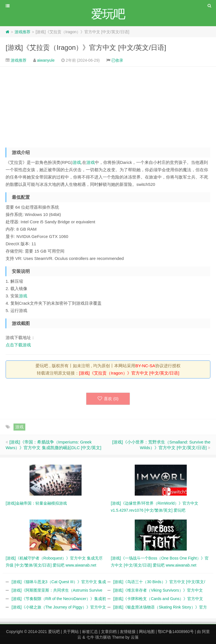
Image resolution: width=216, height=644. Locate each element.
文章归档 (109, 632)
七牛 (90, 637)
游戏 (77, 162)
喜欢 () (108, 399)
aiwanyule (46, 60)
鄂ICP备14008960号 (176, 632)
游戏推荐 (22, 32)
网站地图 (147, 632)
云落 (135, 637)
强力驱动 (103, 637)
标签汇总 (90, 632)
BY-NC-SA (145, 366)
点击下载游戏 (18, 345)
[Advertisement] (108, 105)
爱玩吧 (54, 632)
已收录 (117, 60)
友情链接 (128, 632)
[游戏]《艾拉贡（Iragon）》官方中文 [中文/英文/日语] (86, 47)
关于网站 (71, 632)
